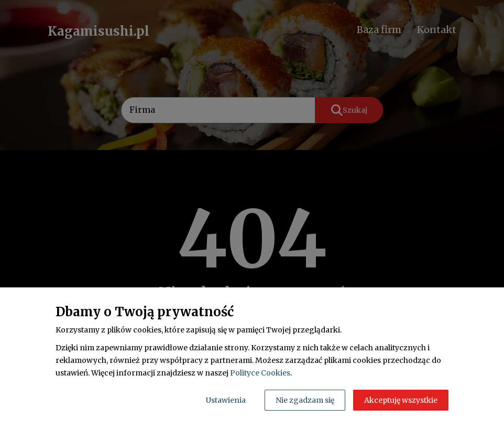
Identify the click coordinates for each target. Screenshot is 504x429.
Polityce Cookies (260, 373)
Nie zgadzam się (305, 400)
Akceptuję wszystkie (401, 400)
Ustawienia (226, 400)
